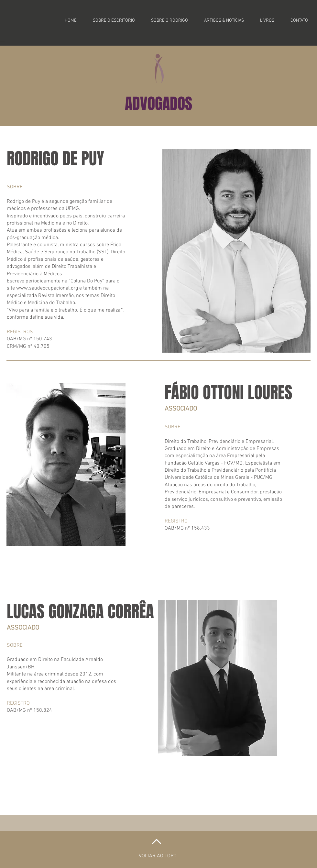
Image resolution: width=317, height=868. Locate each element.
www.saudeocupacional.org (47, 288)
